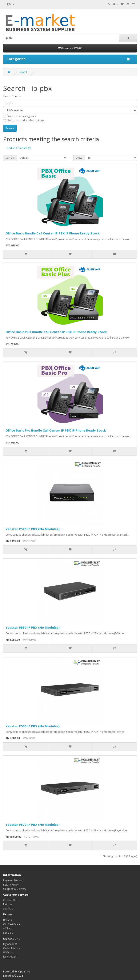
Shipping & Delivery (15, 889)
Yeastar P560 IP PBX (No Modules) (33, 726)
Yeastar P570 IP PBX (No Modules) (33, 824)
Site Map (8, 909)
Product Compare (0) (18, 148)
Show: (79, 158)
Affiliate (8, 928)
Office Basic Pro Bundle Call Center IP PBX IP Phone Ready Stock (56, 430)
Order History (11, 948)
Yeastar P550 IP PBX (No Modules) (33, 627)
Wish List (8, 952)
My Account (10, 944)
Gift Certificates (12, 924)
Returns (8, 904)
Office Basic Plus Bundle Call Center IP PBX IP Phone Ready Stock (56, 332)
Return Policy (11, 885)
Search (24, 72)
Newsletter (10, 957)
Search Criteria (12, 96)
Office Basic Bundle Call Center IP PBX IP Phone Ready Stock (53, 233)
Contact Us (10, 900)
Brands (7, 920)
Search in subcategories (19, 116)
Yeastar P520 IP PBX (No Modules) (33, 529)
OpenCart (24, 971)
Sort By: (10, 158)
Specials (8, 933)
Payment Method (13, 880)
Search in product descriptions (24, 120)
